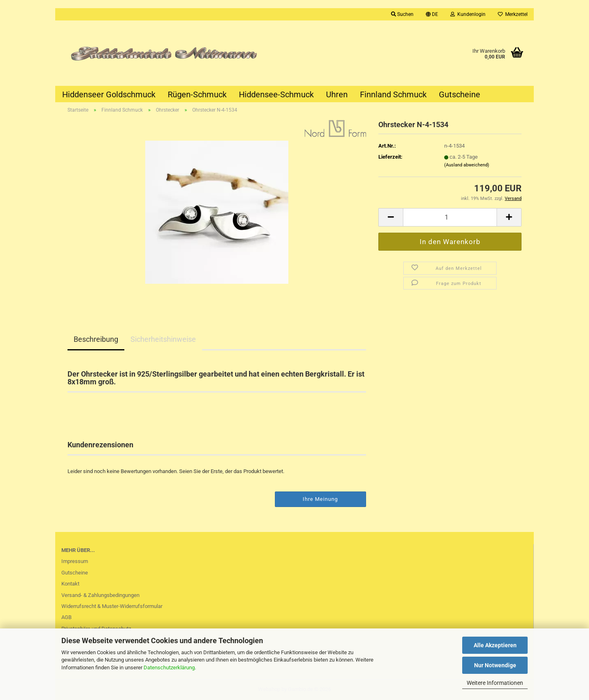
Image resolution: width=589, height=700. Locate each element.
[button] (432, 14)
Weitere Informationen (495, 683)
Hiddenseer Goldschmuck (109, 94)
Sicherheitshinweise (163, 339)
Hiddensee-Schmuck (276, 94)
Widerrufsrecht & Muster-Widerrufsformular (112, 606)
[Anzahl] (450, 217)
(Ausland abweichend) (467, 165)
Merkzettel (513, 14)
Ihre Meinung (320, 499)
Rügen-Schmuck (197, 94)
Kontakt (70, 584)
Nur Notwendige (495, 665)
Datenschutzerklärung (169, 667)
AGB (66, 617)
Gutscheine (460, 94)
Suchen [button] (402, 14)
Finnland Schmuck (393, 94)
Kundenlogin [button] (468, 14)
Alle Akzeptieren (495, 645)
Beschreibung (96, 339)
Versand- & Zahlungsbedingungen (100, 595)
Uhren (337, 94)
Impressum (75, 561)
